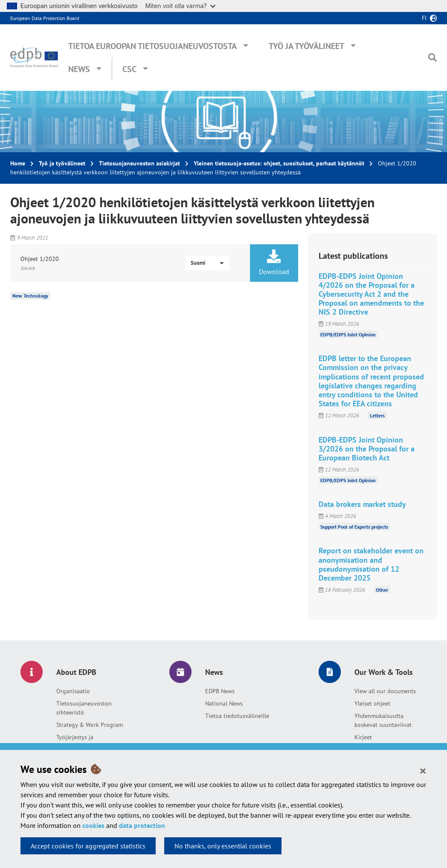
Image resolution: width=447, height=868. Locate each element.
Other (382, 590)
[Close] (423, 770)
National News (224, 703)
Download (274, 263)
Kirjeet (363, 737)
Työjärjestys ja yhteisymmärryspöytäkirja (90, 742)
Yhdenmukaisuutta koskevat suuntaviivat (383, 720)
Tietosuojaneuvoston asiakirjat (139, 163)
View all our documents (385, 691)
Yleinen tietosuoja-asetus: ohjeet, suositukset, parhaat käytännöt (279, 163)
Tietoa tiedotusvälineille (237, 716)
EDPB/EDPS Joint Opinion (348, 334)
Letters (377, 415)
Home (18, 163)
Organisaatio (73, 691)
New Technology (30, 296)
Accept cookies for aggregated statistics (88, 846)
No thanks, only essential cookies (223, 846)
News (79, 69)
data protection (142, 825)
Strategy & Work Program (90, 725)
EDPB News (220, 691)
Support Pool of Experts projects (354, 526)
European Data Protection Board (45, 18)
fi (424, 18)
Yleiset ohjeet (372, 703)
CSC (129, 69)
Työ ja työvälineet (306, 46)
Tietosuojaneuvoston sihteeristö (84, 708)
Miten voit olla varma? (180, 6)
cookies (93, 825)
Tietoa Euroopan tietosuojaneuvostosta (152, 46)
